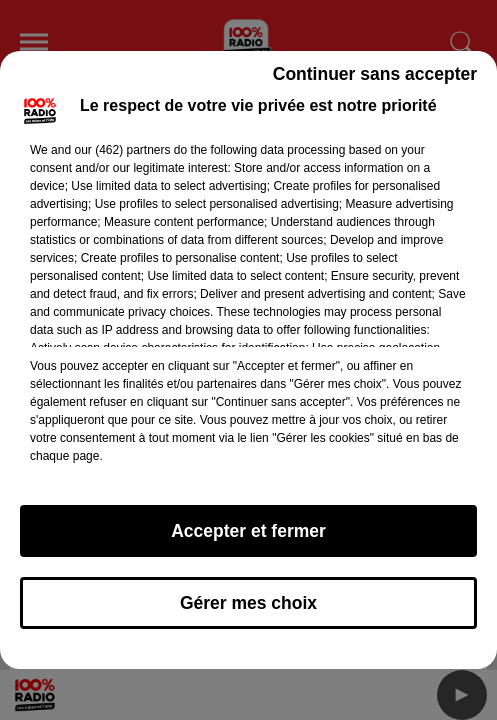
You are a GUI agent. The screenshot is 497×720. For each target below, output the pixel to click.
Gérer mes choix (248, 603)
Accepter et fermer (248, 531)
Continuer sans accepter (375, 74)
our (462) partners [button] (122, 150)
